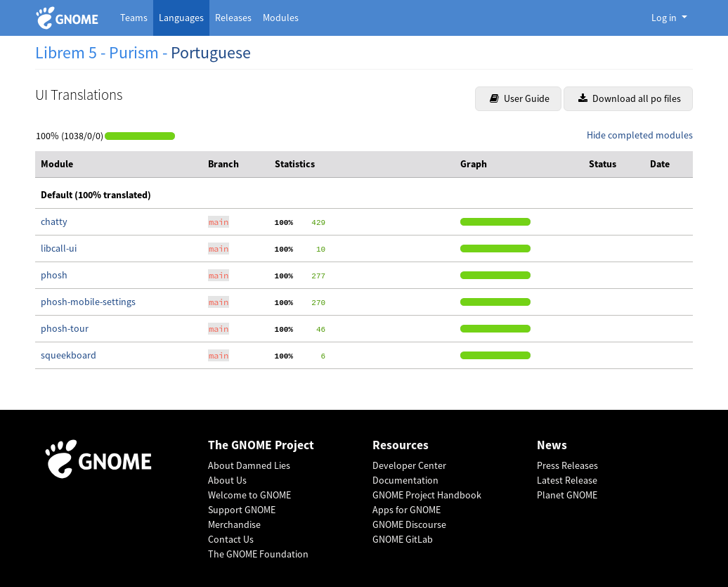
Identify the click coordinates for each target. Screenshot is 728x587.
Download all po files (630, 98)
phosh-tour (65, 328)
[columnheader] (119, 165)
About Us (227, 480)
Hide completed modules (640, 135)
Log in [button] (665, 18)
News (552, 445)
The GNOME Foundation (258, 554)
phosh (54, 275)
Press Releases (567, 465)
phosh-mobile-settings (88, 302)
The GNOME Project (261, 445)
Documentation (405, 480)
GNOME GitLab (403, 539)
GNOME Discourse (409, 524)
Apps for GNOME (407, 510)
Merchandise (234, 524)
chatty (54, 221)
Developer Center (409, 465)
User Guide (520, 98)
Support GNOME (242, 510)
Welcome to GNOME (249, 495)
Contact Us (231, 539)
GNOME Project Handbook (427, 495)
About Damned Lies (249, 465)
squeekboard (69, 355)
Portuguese (211, 52)
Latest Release (567, 480)
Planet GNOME (567, 495)
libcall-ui (59, 248)
